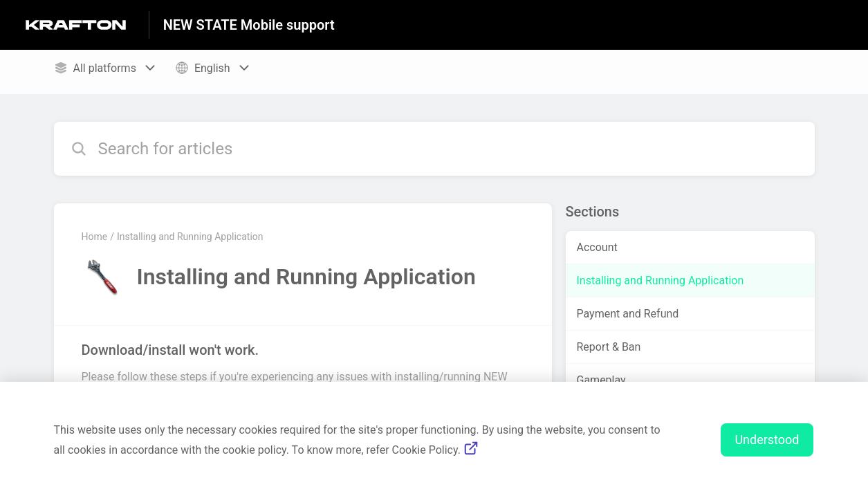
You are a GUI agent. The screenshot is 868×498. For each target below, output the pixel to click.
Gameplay (601, 380)
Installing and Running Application (190, 237)
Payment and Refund (628, 314)
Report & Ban (609, 347)
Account (597, 247)
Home (95, 237)
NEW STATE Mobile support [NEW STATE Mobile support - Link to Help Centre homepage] (249, 25)
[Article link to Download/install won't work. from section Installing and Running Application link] (303, 371)
